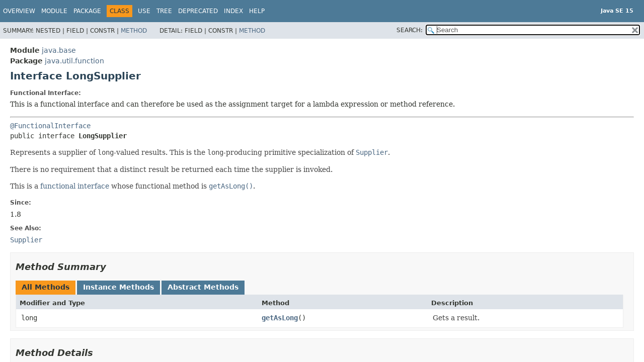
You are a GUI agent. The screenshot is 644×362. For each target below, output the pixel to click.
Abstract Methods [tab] (203, 287)
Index (233, 11)
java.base (59, 50)
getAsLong (280, 318)
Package (87, 11)
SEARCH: (410, 30)
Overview (19, 11)
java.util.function (74, 61)
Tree (164, 11)
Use (144, 11)
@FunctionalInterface (50, 126)
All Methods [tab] (46, 287)
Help (257, 11)
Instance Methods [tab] (118, 287)
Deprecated (198, 11)
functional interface (75, 186)
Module (54, 11)
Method (134, 31)
